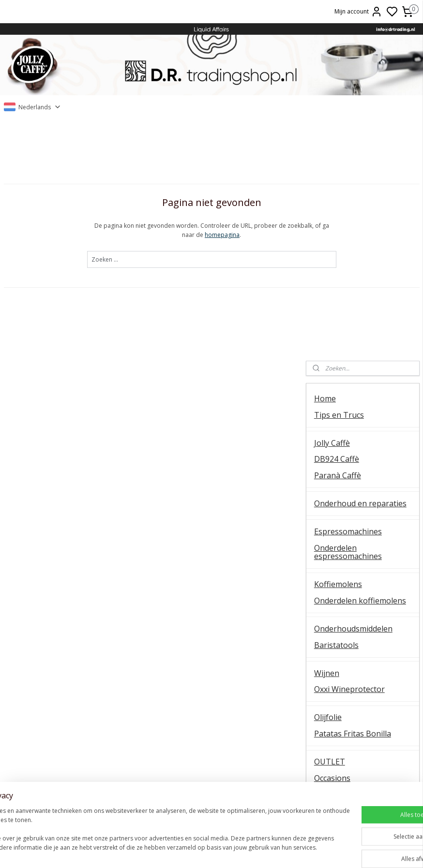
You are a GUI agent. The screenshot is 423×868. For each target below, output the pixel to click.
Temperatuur (70, 693)
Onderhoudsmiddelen (353, 394)
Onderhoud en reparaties (360, 269)
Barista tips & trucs (211, 671)
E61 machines (71, 725)
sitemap (260, 850)
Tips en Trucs (339, 180)
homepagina (162, 235)
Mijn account (358, 12)
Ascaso (211, 725)
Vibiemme (71, 736)
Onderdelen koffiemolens (360, 366)
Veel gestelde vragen (352, 600)
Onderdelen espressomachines (348, 317)
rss (280, 850)
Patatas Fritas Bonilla (353, 499)
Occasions (332, 543)
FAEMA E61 (211, 682)
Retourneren (353, 714)
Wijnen (327, 438)
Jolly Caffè (332, 208)
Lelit (211, 714)
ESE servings (211, 693)
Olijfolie (328, 483)
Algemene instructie (71, 671)
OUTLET (330, 527)
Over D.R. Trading (346, 583)
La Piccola (211, 703)
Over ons (353, 671)
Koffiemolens (338, 350)
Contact (328, 567)
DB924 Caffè (337, 224)
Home (325, 164)
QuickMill (71, 703)
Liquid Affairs (353, 725)
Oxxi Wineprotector (349, 455)
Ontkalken (70, 682)
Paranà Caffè (338, 240)
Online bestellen (353, 693)
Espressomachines (348, 297)
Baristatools (336, 410)
